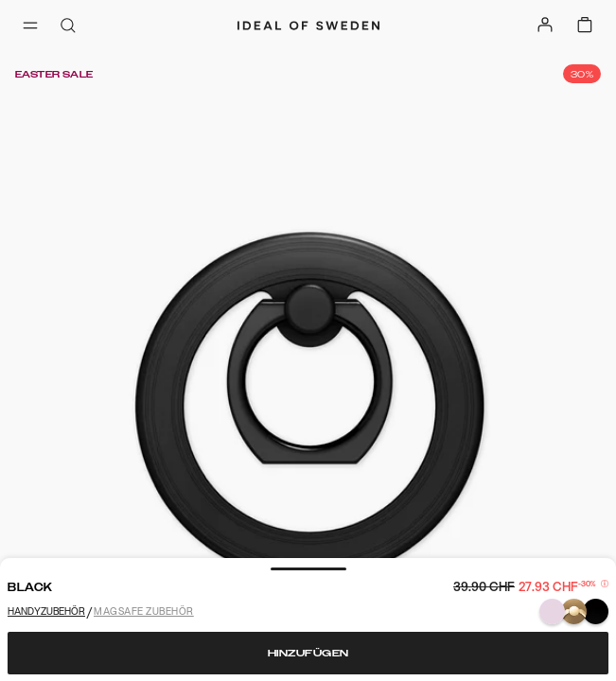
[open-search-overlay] (68, 27)
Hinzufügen (308, 654)
